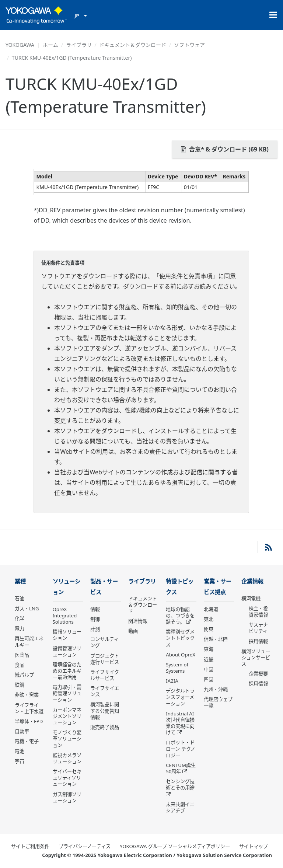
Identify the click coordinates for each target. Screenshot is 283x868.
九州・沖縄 (216, 689)
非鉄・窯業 (27, 695)
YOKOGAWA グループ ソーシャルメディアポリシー (175, 846)
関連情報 (138, 621)
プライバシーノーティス (85, 846)
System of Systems (177, 668)
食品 (20, 665)
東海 (209, 649)
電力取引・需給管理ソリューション (67, 693)
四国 (209, 679)
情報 (95, 609)
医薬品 (22, 655)
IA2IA (172, 681)
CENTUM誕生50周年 (181, 768)
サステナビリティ (258, 628)
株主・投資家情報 (258, 612)
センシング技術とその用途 (180, 785)
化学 (20, 618)
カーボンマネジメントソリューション (67, 716)
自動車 (22, 731)
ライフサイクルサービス (105, 675)
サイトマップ (254, 846)
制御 (95, 619)
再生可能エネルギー (29, 642)
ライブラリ (79, 45)
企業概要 (258, 674)
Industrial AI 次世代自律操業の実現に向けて (180, 723)
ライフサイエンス (105, 691)
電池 (20, 751)
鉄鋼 (20, 685)
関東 (209, 629)
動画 (133, 631)
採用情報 (258, 641)
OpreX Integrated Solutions (65, 616)
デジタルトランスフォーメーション (180, 697)
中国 (209, 669)
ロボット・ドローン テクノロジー (180, 749)
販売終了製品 (105, 727)
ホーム (50, 45)
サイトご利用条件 (30, 846)
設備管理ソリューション (67, 651)
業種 (20, 581)
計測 (95, 629)
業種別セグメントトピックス (180, 638)
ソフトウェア (189, 45)
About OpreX (181, 655)
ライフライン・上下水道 (29, 708)
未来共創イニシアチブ (180, 807)
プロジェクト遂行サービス (105, 659)
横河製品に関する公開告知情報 (105, 711)
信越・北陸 (216, 639)
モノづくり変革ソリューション (67, 739)
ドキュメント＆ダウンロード (133, 45)
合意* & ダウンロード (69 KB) (225, 149)
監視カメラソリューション (67, 758)
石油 (20, 599)
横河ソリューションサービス (256, 658)
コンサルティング (104, 642)
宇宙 (20, 761)
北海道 (211, 609)
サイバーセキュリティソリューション (67, 778)
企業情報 (252, 581)
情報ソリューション (67, 635)
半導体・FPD (29, 721)
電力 (20, 628)
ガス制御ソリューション (67, 797)
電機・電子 (27, 741)
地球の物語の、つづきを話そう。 (180, 616)
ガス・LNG (27, 609)
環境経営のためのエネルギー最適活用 (67, 671)
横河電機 (251, 599)
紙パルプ (24, 675)
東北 (209, 619)
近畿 (209, 659)
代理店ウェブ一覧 (218, 702)
